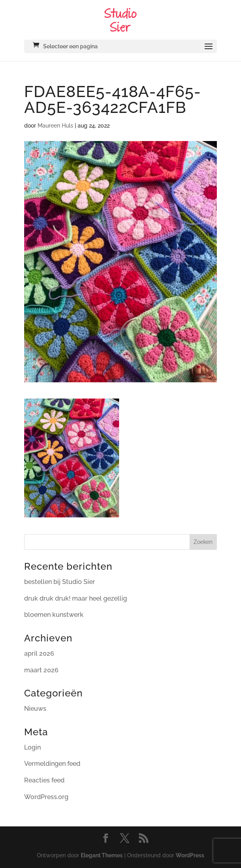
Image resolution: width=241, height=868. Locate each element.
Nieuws (35, 709)
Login (32, 747)
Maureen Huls (55, 126)
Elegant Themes (102, 855)
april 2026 (39, 653)
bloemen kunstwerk (54, 615)
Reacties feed (44, 780)
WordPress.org (46, 797)
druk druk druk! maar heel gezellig (76, 598)
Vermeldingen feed (52, 764)
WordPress (190, 855)
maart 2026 (41, 670)
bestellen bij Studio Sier (60, 582)
